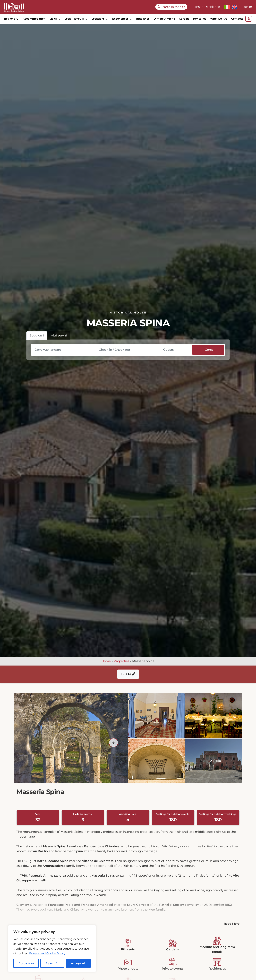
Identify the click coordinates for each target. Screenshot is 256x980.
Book (128, 678)
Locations (98, 19)
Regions (9, 19)
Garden (184, 19)
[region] (52, 949)
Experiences (120, 19)
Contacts (237, 19)
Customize (26, 963)
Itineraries (143, 19)
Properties (121, 665)
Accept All (78, 963)
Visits (53, 19)
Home (106, 665)
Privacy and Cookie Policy (47, 953)
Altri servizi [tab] (59, 339)
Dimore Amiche (164, 19)
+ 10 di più (213, 765)
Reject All (52, 963)
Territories (199, 19)
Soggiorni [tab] (37, 339)
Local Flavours (74, 19)
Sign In (247, 7)
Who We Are (219, 19)
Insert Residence (208, 7)
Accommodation (34, 19)
